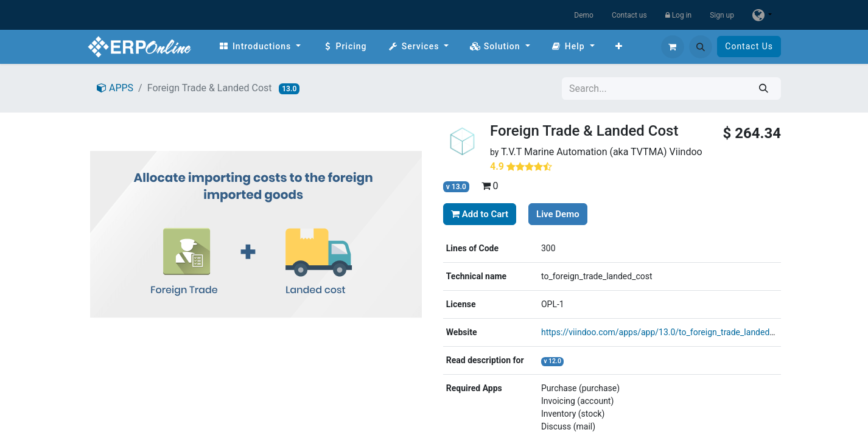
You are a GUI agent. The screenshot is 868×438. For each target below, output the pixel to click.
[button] (701, 47)
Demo (584, 15)
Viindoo (686, 152)
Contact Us (749, 46)
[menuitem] (260, 47)
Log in (679, 15)
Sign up (722, 15)
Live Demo (558, 214)
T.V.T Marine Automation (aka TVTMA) (584, 152)
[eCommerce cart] (673, 47)
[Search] (764, 89)
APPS (115, 88)
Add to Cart (480, 214)
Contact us (629, 15)
